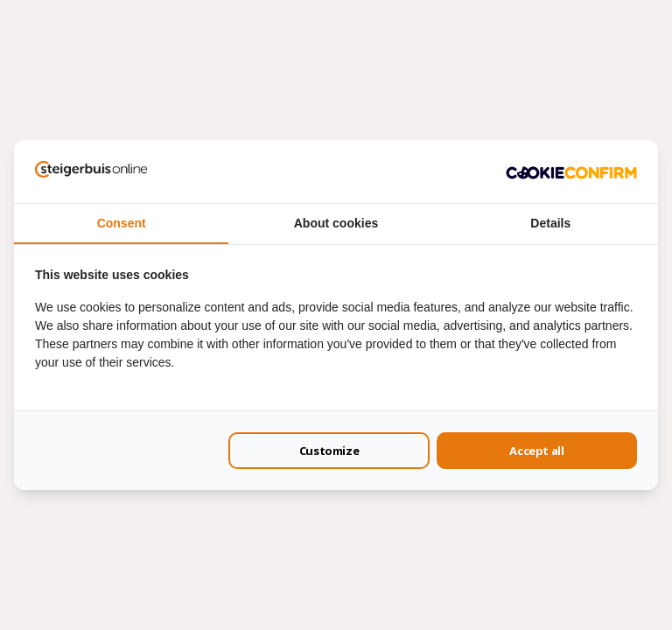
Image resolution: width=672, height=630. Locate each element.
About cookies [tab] (336, 223)
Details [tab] (550, 223)
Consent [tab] (122, 223)
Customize (329, 451)
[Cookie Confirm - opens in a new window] (571, 171)
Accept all (536, 451)
